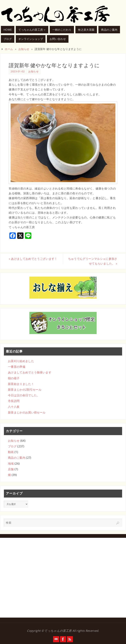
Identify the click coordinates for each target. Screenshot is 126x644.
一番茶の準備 (17, 367)
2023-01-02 (18, 71)
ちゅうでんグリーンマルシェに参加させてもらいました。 (93, 261)
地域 (11, 463)
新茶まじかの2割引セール (25, 390)
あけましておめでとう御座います (30, 372)
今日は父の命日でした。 (24, 395)
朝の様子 (14, 378)
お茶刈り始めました (21, 361)
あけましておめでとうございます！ (33, 259)
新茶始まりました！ (21, 384)
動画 (11, 452)
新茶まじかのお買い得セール (27, 412)
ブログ (12, 446)
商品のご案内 (17, 458)
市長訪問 (14, 401)
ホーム (9, 49)
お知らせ (24, 49)
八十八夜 (14, 407)
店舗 (11, 469)
